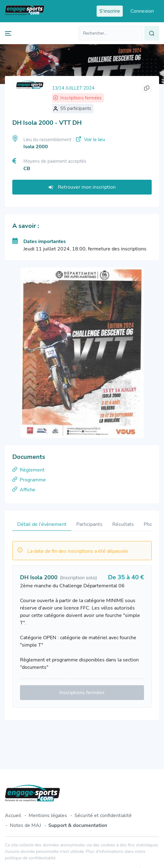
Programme (29, 480)
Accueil (13, 816)
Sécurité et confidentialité (103, 816)
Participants (89, 524)
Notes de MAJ (25, 825)
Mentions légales (48, 816)
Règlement (28, 470)
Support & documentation (78, 825)
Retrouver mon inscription (82, 187)
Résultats (123, 524)
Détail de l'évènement (42, 524)
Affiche (24, 490)
